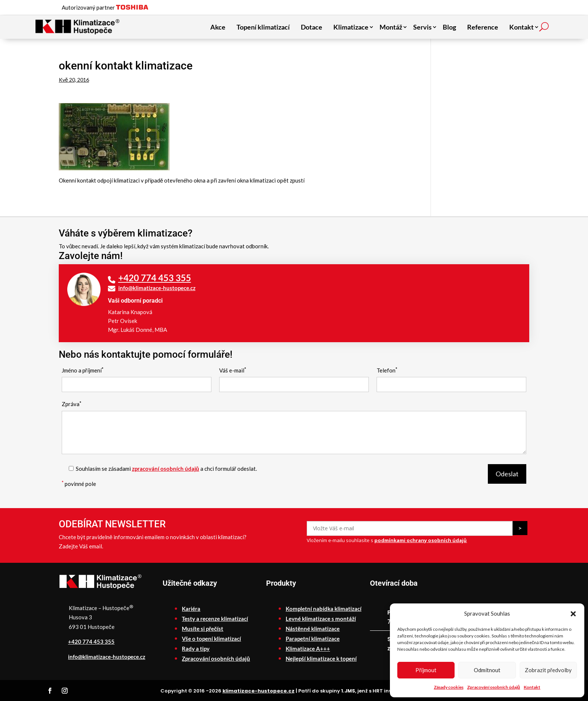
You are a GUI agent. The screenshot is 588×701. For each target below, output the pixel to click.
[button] (573, 614)
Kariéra (191, 609)
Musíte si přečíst (203, 629)
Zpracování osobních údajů (494, 687)
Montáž (391, 27)
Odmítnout (487, 670)
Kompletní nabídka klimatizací (324, 609)
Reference (483, 27)
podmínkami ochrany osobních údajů (421, 540)
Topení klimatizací (263, 27)
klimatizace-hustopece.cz (259, 691)
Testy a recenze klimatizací (215, 619)
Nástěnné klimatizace (313, 629)
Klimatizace (351, 27)
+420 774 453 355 (155, 278)
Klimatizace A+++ (308, 649)
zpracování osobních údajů (166, 469)
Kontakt (532, 687)
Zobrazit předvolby (548, 670)
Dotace (312, 27)
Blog (449, 27)
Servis (422, 27)
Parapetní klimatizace (313, 639)
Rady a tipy (196, 649)
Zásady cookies (449, 687)
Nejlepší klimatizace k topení (321, 659)
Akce (218, 27)
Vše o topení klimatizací (211, 639)
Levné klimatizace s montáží (321, 619)
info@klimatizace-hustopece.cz (157, 288)
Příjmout (426, 670)
